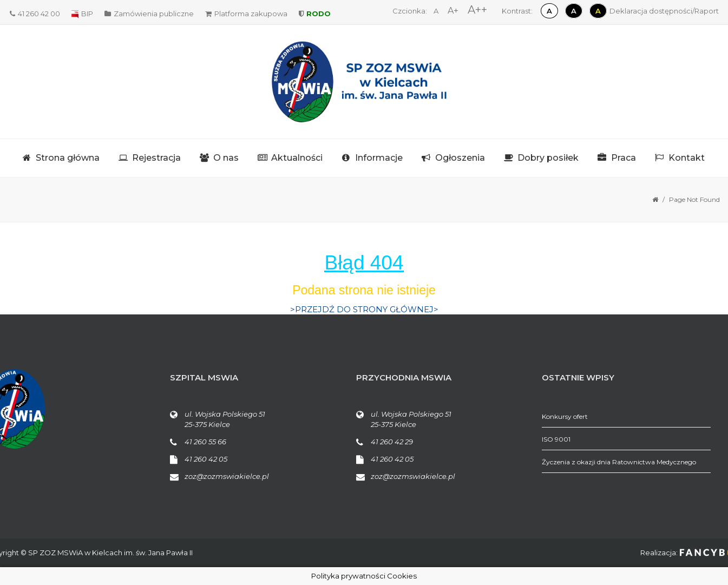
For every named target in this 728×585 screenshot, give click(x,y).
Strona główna (68, 158)
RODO (315, 14)
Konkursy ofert (565, 416)
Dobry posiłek (548, 158)
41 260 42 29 (392, 442)
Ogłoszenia (460, 158)
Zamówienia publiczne (149, 14)
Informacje (379, 158)
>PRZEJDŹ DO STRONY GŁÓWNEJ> (364, 309)
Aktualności (297, 158)
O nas (226, 158)
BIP (82, 14)
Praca (624, 158)
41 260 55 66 (205, 442)
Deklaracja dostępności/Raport (664, 11)
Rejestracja (156, 158)
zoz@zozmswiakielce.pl (227, 476)
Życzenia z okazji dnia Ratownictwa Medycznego (619, 462)
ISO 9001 (556, 439)
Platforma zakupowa (246, 14)
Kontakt (687, 158)
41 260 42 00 (35, 14)
